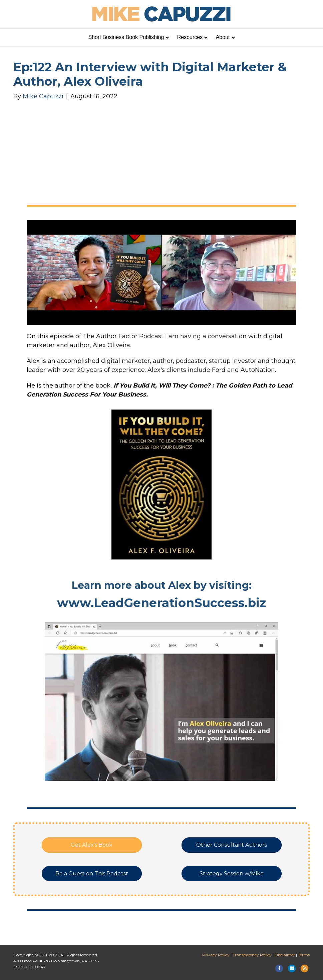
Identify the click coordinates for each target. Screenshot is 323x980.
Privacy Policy (216, 955)
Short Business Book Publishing (126, 37)
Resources (190, 37)
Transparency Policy (252, 955)
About (223, 37)
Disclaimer (285, 955)
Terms (304, 955)
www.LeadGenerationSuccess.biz (161, 603)
